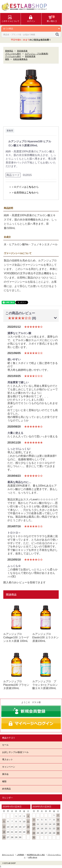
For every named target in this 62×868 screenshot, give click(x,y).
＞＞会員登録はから (24, 192)
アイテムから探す (13, 56)
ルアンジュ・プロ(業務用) (37, 54)
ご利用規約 (20, 855)
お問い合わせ (33, 857)
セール (5, 745)
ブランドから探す (13, 54)
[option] (31, 95)
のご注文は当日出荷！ (31, 40)
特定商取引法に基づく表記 (36, 855)
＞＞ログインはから (24, 187)
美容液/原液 (22, 51)
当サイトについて (8, 855)
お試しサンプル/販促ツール (15, 752)
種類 (4, 781)
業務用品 (9, 51)
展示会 (5, 774)
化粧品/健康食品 (20, 59)
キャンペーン (9, 767)
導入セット (8, 759)
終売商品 (6, 789)
